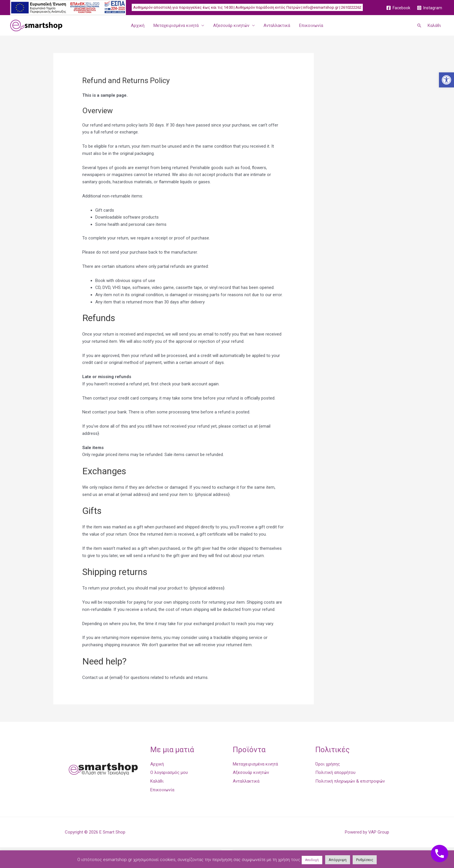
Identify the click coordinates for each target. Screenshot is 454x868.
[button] (446, 80)
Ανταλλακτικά (277, 25)
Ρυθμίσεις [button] (365, 860)
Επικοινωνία (311, 25)
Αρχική (138, 25)
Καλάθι (434, 25)
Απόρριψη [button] (338, 860)
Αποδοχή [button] (312, 860)
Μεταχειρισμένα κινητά (176, 25)
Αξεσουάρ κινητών (231, 25)
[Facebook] (398, 8)
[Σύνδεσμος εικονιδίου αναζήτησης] (419, 25)
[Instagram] (430, 8)
